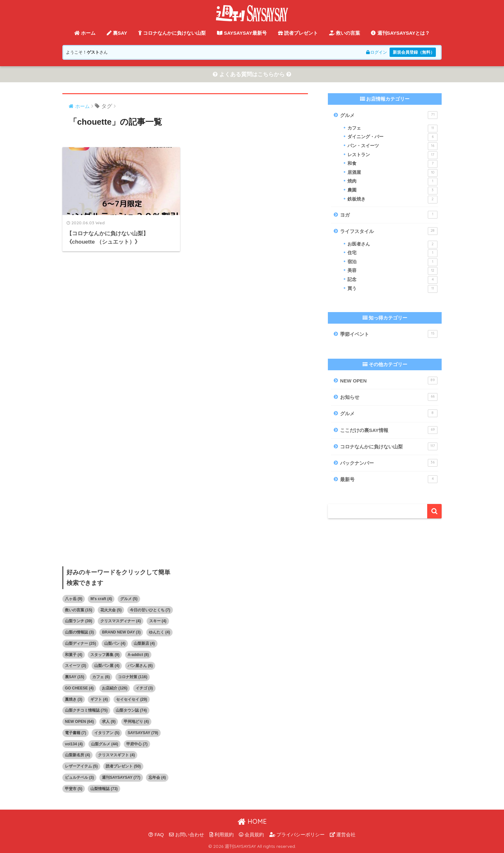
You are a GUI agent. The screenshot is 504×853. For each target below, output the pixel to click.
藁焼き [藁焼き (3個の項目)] (74, 699)
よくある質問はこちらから (252, 74)
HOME (252, 821)
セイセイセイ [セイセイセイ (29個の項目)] (132, 699)
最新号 (389, 479)
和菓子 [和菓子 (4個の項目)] (74, 655)
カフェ (392, 129)
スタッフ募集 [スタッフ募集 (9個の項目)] (105, 655)
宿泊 (392, 262)
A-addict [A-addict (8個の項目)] (138, 655)
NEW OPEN (389, 381)
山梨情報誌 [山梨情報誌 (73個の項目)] (104, 789)
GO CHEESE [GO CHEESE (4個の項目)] (79, 688)
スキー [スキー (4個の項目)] (158, 621)
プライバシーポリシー (297, 835)
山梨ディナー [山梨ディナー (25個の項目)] (81, 643)
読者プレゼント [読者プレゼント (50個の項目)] (123, 766)
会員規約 (251, 835)
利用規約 (222, 835)
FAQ (156, 835)
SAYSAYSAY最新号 (242, 33)
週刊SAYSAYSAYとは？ (400, 33)
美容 (392, 271)
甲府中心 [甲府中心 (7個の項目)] (137, 744)
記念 (392, 280)
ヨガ (389, 215)
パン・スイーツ (392, 146)
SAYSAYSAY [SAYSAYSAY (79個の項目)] (143, 733)
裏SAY (117, 33)
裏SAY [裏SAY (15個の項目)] (75, 677)
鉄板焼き (392, 200)
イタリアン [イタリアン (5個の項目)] (107, 733)
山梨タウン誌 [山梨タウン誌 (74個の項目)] (131, 710)
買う (392, 289)
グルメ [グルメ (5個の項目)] (129, 599)
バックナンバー (389, 463)
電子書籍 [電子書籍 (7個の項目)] (76, 733)
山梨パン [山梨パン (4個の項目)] (115, 643)
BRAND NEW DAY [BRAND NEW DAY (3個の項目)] (121, 632)
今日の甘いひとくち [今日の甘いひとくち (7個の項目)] (150, 610)
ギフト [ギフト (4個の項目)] (99, 699)
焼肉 (392, 182)
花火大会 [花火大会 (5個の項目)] (111, 610)
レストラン (392, 155)
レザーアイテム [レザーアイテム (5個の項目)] (81, 766)
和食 (392, 164)
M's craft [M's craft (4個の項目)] (101, 599)
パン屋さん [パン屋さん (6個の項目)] (140, 666)
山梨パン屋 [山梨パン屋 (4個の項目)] (107, 666)
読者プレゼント (298, 33)
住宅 (392, 253)
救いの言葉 (345, 33)
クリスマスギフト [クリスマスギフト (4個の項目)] (116, 755)
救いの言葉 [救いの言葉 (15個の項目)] (79, 610)
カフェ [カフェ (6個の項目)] (101, 677)
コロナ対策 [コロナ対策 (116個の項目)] (133, 677)
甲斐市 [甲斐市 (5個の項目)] (74, 789)
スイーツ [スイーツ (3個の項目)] (76, 666)
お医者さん (392, 245)
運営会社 (343, 835)
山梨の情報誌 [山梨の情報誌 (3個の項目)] (79, 632)
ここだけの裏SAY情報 (389, 430)
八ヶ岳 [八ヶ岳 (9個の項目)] (74, 599)
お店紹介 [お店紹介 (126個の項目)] (115, 688)
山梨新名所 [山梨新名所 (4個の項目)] (77, 755)
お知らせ (389, 397)
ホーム (85, 33)
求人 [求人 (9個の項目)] (109, 722)
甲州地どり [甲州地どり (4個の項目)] (136, 722)
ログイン (377, 52)
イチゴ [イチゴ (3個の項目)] (144, 688)
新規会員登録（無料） (414, 52)
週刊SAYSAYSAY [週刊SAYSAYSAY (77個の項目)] (121, 777)
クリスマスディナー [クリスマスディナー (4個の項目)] (121, 621)
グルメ (389, 115)
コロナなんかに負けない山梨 (172, 33)
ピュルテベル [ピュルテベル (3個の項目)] (79, 777)
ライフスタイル (389, 231)
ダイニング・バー (392, 137)
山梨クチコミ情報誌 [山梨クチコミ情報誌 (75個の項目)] (86, 710)
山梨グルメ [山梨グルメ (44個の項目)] (105, 744)
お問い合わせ (187, 835)
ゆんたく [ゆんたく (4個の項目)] (159, 632)
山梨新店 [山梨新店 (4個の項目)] (144, 643)
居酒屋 (392, 173)
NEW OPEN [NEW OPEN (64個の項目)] (79, 722)
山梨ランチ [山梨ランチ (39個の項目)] (79, 621)
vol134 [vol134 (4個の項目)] (74, 744)
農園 (392, 191)
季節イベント (389, 334)
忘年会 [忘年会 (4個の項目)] (157, 777)
